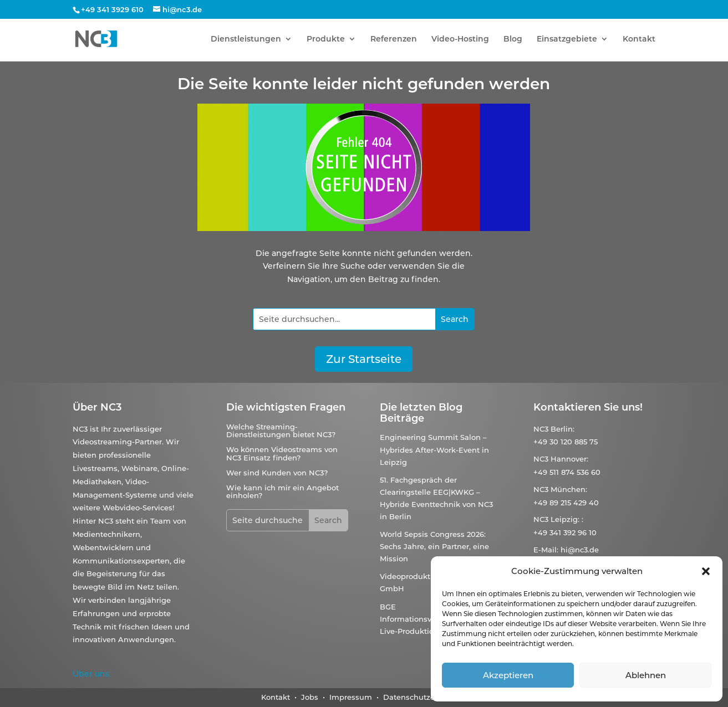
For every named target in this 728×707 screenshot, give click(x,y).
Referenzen (394, 39)
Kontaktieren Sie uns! (588, 407)
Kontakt (639, 39)
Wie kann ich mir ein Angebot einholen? (282, 491)
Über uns (91, 674)
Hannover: (569, 459)
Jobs (311, 697)
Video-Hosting (460, 39)
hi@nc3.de (580, 550)
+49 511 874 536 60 (567, 472)
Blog (513, 39)
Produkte (326, 39)
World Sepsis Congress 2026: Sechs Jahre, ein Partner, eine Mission (434, 546)
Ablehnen (646, 675)
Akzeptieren (508, 675)
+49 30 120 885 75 (566, 442)
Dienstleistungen (246, 39)
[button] (706, 571)
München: (569, 489)
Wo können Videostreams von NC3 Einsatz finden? (282, 453)
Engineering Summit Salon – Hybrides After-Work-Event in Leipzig (434, 449)
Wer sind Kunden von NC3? (277, 473)
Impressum (351, 697)
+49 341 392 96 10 (565, 532)
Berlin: (562, 429)
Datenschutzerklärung (425, 697)
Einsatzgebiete (567, 39)
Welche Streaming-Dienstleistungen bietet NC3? (281, 431)
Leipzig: (565, 519)
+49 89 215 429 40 (566, 503)
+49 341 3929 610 (112, 9)
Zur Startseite (364, 359)
